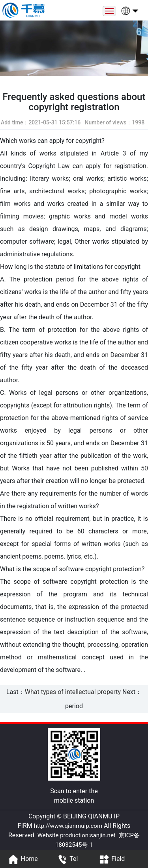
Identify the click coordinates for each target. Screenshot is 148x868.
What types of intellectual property (73, 692)
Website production (63, 835)
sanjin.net (103, 835)
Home (22, 859)
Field (111, 859)
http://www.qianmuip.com (68, 826)
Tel (67, 859)
